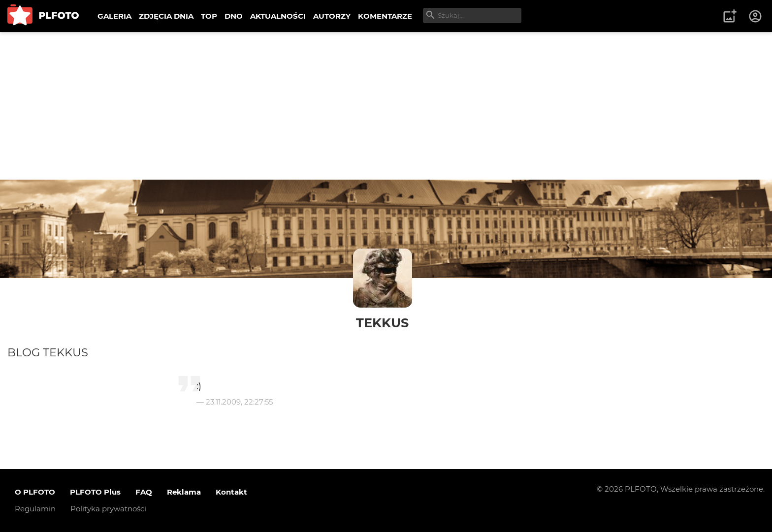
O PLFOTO (35, 492)
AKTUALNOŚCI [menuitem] (278, 16)
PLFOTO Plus (95, 492)
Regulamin (35, 509)
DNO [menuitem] (234, 16)
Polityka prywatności (108, 509)
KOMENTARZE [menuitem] (385, 16)
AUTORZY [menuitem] (332, 16)
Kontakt (231, 492)
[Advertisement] (386, 106)
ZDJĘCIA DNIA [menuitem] (166, 16)
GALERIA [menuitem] (114, 16)
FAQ (144, 492)
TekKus (382, 323)
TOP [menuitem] (209, 16)
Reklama (184, 492)
